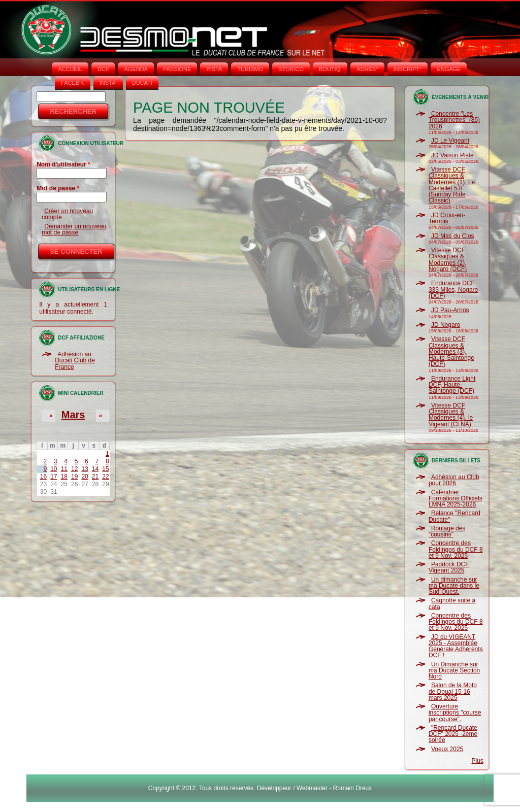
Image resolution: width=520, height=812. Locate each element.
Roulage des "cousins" (447, 531)
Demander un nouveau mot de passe (74, 229)
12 (74, 469)
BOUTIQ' (330, 69)
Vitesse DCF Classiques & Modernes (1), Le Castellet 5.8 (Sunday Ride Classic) (452, 185)
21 (95, 477)
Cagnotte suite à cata (452, 603)
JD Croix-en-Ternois (447, 218)
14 (95, 469)
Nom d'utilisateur (63, 164)
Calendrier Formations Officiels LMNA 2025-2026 (456, 499)
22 (105, 477)
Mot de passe (58, 188)
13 (85, 469)
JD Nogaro (446, 325)
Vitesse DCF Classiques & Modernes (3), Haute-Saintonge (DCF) (451, 351)
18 (64, 477)
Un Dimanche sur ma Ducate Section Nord (454, 671)
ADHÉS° (367, 69)
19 (74, 477)
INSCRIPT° (408, 69)
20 (85, 477)
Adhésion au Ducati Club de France (75, 361)
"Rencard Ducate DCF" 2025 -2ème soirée (453, 734)
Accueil (70, 69)
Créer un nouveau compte (67, 214)
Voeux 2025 (447, 749)
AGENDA (136, 69)
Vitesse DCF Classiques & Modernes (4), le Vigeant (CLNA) (451, 415)
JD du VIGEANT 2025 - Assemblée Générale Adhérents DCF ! (456, 646)
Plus (477, 761)
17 (54, 477)
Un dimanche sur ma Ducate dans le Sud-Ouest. (454, 586)
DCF (103, 69)
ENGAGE (449, 69)
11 (64, 469)
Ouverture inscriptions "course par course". (455, 713)
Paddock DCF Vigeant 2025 (449, 567)
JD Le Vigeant (450, 141)
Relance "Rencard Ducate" (454, 516)
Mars (73, 415)
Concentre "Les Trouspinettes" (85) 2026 (454, 120)
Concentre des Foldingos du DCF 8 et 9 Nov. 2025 (456, 549)
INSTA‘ (108, 83)
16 (43, 477)
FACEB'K (73, 83)
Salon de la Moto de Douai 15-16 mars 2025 (453, 691)
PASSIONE (177, 69)
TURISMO (250, 69)
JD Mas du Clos (453, 236)
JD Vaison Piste (452, 155)
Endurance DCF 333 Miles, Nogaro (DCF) (453, 290)
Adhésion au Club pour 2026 (454, 480)
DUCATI (142, 83)
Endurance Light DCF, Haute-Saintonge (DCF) (452, 385)
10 (54, 469)
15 (105, 469)
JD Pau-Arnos (450, 310)
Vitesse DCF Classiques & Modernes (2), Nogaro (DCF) (448, 260)
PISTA (214, 69)
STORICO (291, 69)
